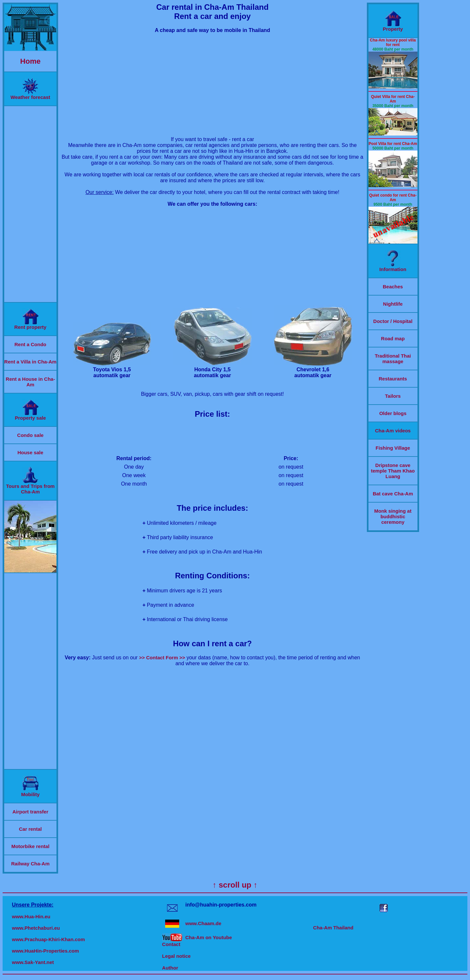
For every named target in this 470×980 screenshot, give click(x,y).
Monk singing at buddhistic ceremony (393, 516)
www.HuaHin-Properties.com (45, 951)
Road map (393, 338)
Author (170, 968)
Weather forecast (30, 95)
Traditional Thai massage (393, 359)
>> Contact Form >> (162, 658)
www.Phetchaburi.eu (36, 928)
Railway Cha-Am (30, 864)
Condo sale (31, 435)
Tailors (393, 396)
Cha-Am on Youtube (209, 937)
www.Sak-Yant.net (33, 962)
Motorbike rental (31, 846)
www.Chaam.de (203, 923)
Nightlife (393, 304)
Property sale (30, 416)
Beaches (393, 287)
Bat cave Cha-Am (393, 494)
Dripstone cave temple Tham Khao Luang (393, 471)
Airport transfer (30, 812)
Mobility (31, 792)
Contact (171, 944)
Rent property (30, 325)
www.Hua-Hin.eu (31, 916)
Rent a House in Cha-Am (31, 382)
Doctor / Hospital (393, 321)
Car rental (30, 829)
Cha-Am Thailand (333, 928)
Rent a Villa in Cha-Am (30, 362)
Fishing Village (393, 448)
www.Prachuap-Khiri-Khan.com (48, 939)
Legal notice (177, 956)
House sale (30, 452)
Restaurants (393, 379)
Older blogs (393, 413)
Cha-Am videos (393, 431)
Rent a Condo (30, 344)
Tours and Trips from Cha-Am (31, 487)
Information (393, 267)
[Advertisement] (30, 204)
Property (393, 27)
